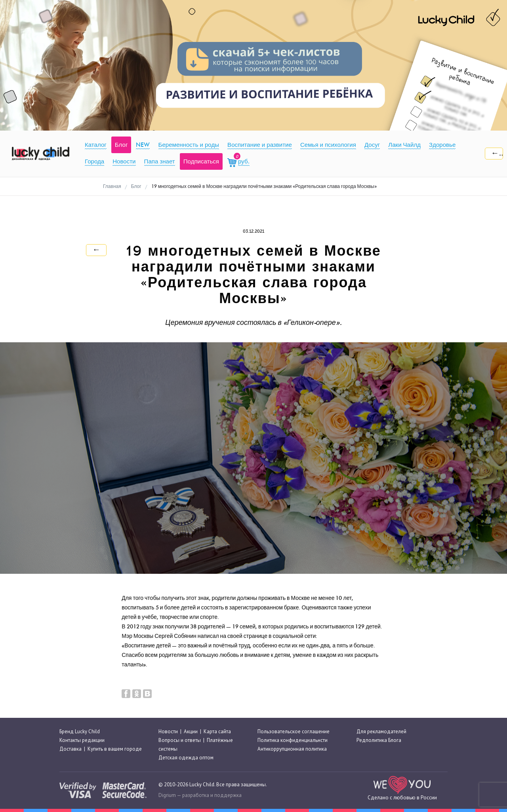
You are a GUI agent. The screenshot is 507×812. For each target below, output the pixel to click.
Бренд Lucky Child (80, 731)
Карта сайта (217, 731)
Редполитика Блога (379, 740)
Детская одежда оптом (186, 758)
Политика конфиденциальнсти (293, 740)
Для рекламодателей (381, 731)
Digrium (167, 795)
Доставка (71, 749)
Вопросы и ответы (180, 740)
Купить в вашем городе (115, 749)
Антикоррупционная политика (292, 749)
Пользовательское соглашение (294, 731)
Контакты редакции (82, 740)
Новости (168, 731)
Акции (191, 731)
